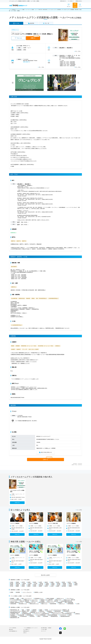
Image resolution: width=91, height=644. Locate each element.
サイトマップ (43, 631)
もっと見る (79, 510)
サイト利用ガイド (71, 1)
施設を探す (11, 629)
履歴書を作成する (79, 1)
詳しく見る (78, 51)
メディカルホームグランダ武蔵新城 (54, 10)
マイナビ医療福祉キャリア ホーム (15, 10)
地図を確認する (27, 62)
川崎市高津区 (45, 10)
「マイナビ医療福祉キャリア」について (30, 628)
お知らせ (25, 633)
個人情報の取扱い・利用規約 (46, 628)
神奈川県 (40, 10)
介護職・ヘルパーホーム (26, 10)
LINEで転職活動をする (13, 631)
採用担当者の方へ (63, 1)
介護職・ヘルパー (35, 10)
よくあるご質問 (44, 629)
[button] (13, 83)
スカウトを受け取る (13, 628)
